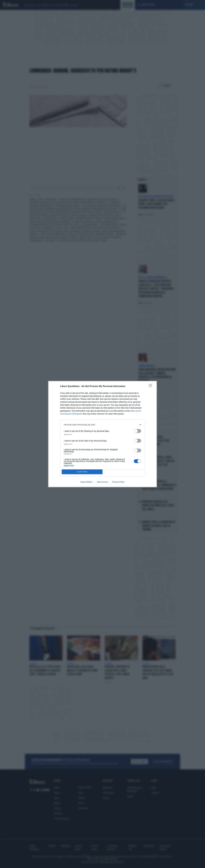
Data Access (102, 482)
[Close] (151, 386)
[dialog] (103, 434)
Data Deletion (86, 482)
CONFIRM (82, 472)
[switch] (138, 431)
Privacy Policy (118, 482)
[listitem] (103, 425)
